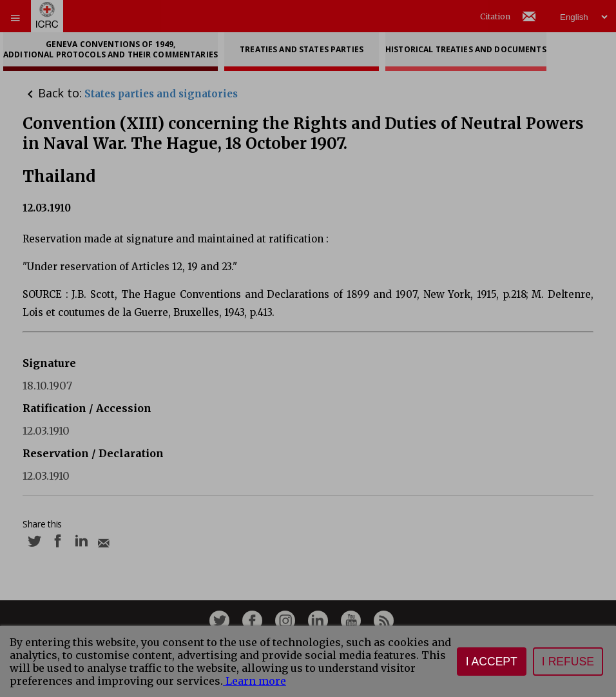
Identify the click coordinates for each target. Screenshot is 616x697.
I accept (492, 662)
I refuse (568, 662)
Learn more (255, 681)
